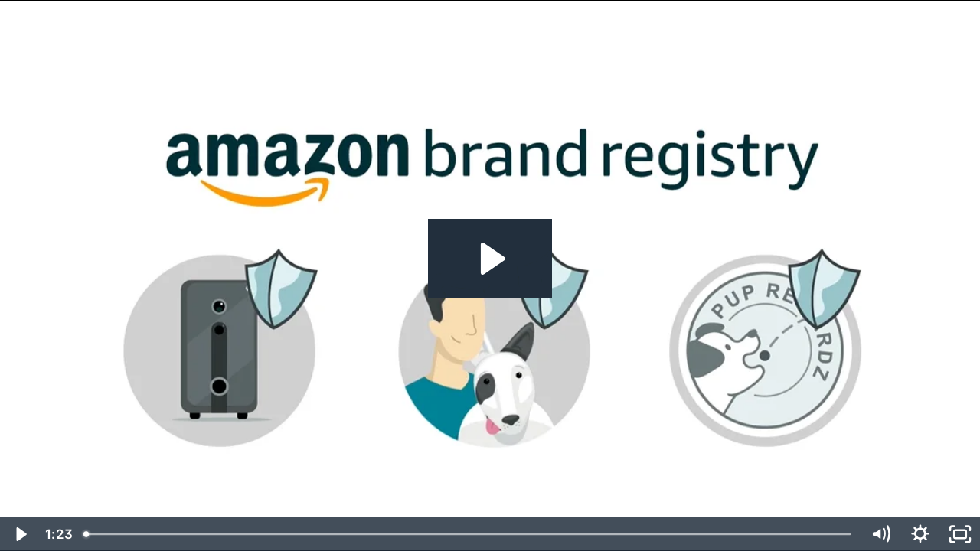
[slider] (469, 534)
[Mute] (880, 534)
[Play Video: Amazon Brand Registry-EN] (490, 259)
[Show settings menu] (920, 534)
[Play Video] (20, 534)
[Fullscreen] (960, 534)
